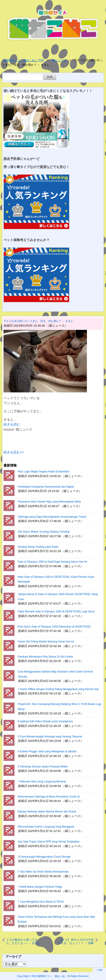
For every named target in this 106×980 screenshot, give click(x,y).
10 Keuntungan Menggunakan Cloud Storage (44, 857)
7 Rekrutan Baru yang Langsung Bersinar (42, 781)
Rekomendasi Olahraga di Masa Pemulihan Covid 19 (49, 797)
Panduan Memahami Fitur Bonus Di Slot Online (45, 657)
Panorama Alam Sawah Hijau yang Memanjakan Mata (49, 502)
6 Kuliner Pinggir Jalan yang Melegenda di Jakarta (47, 751)
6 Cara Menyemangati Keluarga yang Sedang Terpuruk (50, 737)
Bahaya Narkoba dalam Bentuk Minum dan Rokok (47, 812)
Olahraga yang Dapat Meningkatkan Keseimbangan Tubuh (52, 517)
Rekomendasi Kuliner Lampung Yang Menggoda (46, 827)
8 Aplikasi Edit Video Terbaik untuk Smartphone (45, 721)
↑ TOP (99, 970)
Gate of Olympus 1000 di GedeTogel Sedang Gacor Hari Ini (52, 562)
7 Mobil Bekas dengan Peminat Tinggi (40, 887)
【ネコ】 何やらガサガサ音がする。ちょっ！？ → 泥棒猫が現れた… (76, 941)
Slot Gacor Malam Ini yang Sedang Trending (44, 532)
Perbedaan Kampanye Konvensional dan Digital (46, 487)
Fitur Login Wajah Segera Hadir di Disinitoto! (44, 472)
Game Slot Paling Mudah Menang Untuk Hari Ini (46, 642)
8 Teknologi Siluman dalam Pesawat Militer (43, 767)
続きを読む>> (14, 452)
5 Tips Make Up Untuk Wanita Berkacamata (43, 872)
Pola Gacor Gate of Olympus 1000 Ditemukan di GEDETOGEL (55, 627)
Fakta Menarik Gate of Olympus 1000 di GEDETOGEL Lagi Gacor (56, 612)
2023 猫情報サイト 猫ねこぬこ (49, 976)
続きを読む (12, 424)
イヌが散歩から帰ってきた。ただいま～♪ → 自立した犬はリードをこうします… (23, 941)
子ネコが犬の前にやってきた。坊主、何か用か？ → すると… (40, 321)
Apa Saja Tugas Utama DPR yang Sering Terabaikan (49, 842)
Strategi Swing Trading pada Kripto (38, 547)
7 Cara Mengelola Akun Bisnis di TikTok (41, 902)
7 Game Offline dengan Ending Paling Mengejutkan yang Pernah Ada (58, 689)
